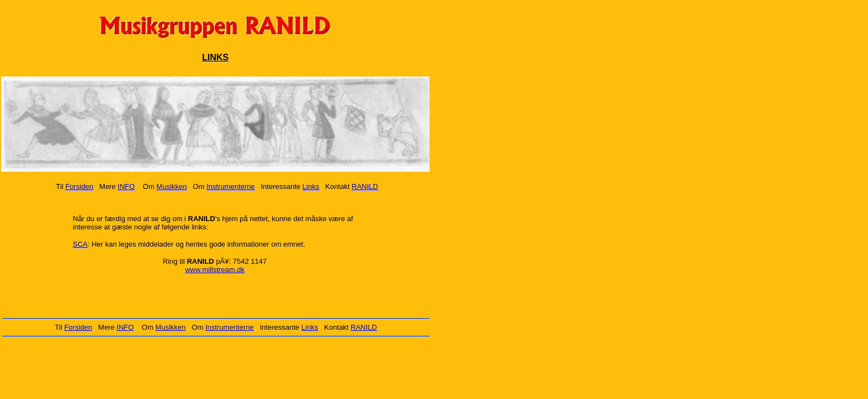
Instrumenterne (231, 186)
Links (311, 186)
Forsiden (79, 186)
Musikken (172, 186)
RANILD (365, 186)
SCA (81, 244)
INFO (126, 186)
